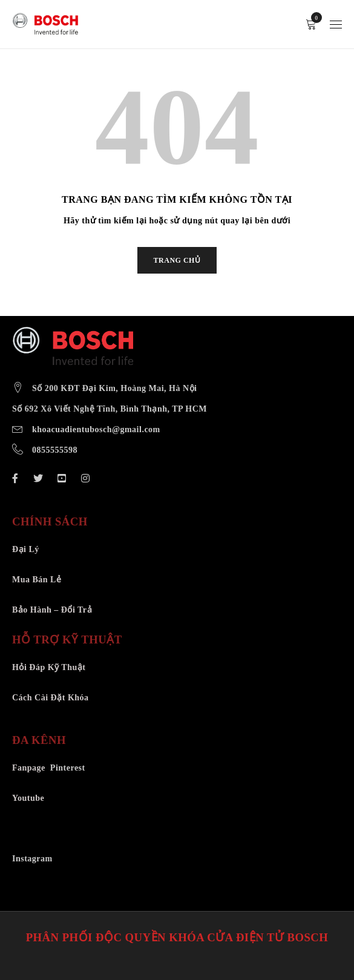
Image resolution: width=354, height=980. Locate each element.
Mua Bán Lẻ (37, 580)
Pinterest (68, 768)
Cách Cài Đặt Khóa (51, 698)
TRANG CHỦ (177, 260)
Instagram (32, 859)
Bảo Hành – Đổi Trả (52, 610)
